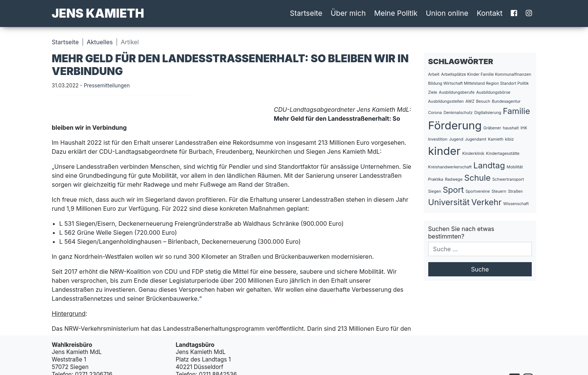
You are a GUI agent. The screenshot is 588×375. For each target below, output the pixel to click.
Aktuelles (100, 42)
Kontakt (490, 13)
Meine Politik (396, 13)
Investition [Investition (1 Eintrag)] (438, 139)
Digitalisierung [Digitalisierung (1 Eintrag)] (488, 113)
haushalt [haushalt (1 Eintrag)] (511, 128)
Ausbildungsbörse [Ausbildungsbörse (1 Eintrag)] (493, 92)
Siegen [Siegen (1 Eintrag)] (435, 191)
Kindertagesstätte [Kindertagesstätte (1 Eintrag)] (503, 154)
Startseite (306, 13)
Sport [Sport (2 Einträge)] (453, 190)
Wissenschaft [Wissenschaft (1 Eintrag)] (516, 204)
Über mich (348, 13)
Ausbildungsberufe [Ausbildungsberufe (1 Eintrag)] (457, 92)
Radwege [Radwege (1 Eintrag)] (454, 179)
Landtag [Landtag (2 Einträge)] (489, 165)
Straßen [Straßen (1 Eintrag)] (515, 191)
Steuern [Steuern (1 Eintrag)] (499, 191)
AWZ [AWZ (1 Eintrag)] (470, 101)
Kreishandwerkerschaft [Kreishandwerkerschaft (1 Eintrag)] (450, 167)
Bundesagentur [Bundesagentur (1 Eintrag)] (506, 101)
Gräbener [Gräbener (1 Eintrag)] (492, 128)
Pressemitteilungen (107, 85)
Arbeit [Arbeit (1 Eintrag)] (434, 74)
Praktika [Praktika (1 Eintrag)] (436, 179)
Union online (447, 13)
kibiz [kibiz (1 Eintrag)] (509, 139)
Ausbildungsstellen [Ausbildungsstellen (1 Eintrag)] (446, 101)
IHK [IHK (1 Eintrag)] (524, 128)
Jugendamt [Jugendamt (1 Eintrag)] (476, 139)
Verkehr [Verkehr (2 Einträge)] (487, 202)
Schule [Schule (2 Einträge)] (477, 178)
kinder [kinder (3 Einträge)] (445, 151)
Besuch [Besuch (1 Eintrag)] (483, 101)
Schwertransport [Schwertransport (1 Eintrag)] (508, 179)
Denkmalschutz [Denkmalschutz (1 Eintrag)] (458, 113)
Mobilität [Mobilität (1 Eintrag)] (515, 167)
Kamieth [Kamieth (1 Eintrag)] (496, 139)
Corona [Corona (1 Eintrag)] (435, 113)
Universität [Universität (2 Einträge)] (449, 202)
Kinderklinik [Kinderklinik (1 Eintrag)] (473, 154)
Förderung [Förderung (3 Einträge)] (455, 125)
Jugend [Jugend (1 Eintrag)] (456, 139)
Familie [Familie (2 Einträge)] (516, 111)
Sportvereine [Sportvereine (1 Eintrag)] (478, 191)
